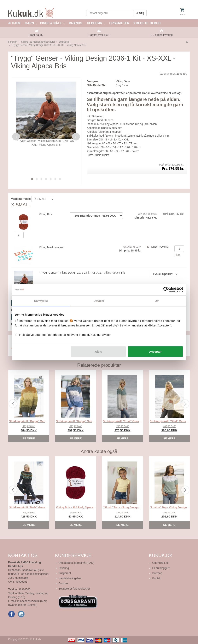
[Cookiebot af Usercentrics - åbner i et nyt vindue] (166, 290)
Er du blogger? (161, 568)
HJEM (14, 23)
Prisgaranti (65, 573)
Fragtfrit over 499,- (99, 35)
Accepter (155, 351)
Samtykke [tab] (41, 301)
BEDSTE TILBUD (147, 23)
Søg (140, 13)
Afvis (99, 351)
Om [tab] (157, 301)
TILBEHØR (94, 23)
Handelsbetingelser (70, 578)
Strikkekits (64, 42)
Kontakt (157, 578)
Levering (64, 568)
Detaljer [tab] (99, 301)
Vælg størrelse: (21, 199)
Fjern (178, 255)
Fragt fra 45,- (36, 35)
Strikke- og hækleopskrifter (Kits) (38, 42)
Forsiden (13, 42)
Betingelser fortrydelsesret (74, 589)
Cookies (64, 583)
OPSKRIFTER (119, 23)
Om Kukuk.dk (160, 563)
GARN (29, 23)
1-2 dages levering (162, 35)
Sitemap (157, 573)
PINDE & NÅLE (51, 23)
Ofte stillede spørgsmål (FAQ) (76, 563)
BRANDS (75, 23)
